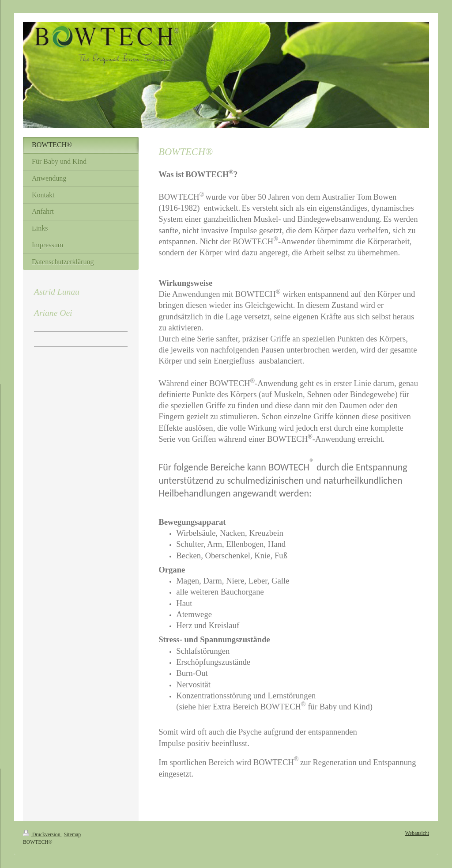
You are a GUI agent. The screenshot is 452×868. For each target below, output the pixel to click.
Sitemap (72, 835)
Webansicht (417, 833)
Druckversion (42, 835)
